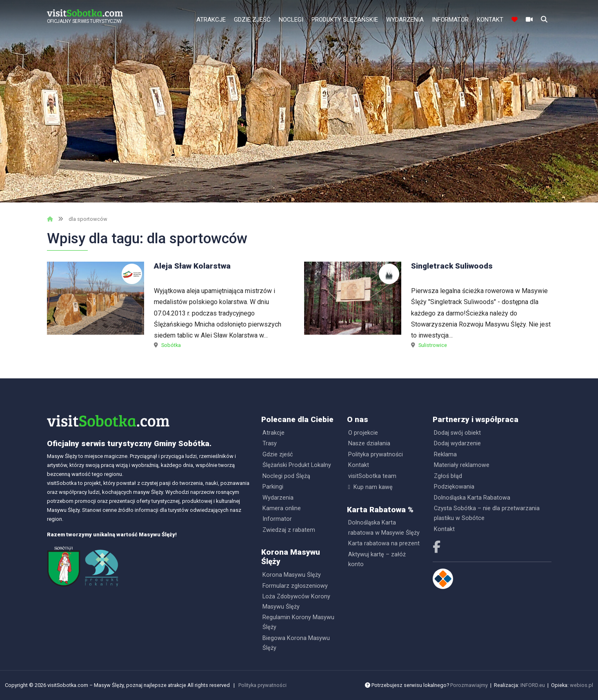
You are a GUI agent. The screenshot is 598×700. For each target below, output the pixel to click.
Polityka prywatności (376, 454)
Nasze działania (369, 443)
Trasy (270, 443)
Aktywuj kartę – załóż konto (377, 559)
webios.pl (581, 685)
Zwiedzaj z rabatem (289, 530)
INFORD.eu (533, 685)
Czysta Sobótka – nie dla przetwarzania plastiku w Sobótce (487, 513)
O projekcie (363, 433)
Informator (450, 20)
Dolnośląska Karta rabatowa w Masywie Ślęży (384, 528)
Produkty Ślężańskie (345, 20)
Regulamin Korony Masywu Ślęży (298, 622)
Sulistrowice (433, 345)
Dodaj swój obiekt (457, 433)
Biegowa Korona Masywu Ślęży (296, 643)
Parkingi (273, 487)
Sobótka (171, 345)
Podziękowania (454, 487)
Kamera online (282, 508)
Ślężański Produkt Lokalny (297, 465)
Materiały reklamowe (462, 465)
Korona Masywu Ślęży (292, 575)
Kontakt (490, 20)
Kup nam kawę (373, 487)
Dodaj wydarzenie (457, 443)
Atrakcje (211, 20)
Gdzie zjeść (252, 20)
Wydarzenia (405, 20)
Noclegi (291, 20)
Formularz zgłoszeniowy (295, 586)
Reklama (445, 454)
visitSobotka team (372, 476)
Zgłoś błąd (448, 476)
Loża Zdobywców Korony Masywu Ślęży (296, 601)
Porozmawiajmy (469, 685)
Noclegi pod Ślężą (286, 476)
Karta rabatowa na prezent (384, 543)
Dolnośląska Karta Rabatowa (472, 498)
